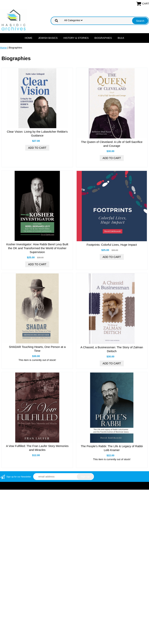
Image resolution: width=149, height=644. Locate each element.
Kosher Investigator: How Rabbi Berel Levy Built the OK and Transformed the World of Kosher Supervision (37, 248)
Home (29, 38)
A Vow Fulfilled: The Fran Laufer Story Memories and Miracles (37, 448)
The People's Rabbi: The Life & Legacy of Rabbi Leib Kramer (112, 448)
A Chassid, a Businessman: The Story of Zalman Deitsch (112, 349)
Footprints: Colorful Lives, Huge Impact (112, 245)
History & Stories (76, 38)
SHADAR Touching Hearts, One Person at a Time (37, 349)
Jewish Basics (48, 38)
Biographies (103, 38)
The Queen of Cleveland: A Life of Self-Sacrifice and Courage (112, 144)
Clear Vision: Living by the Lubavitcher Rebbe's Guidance (37, 134)
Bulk (121, 38)
